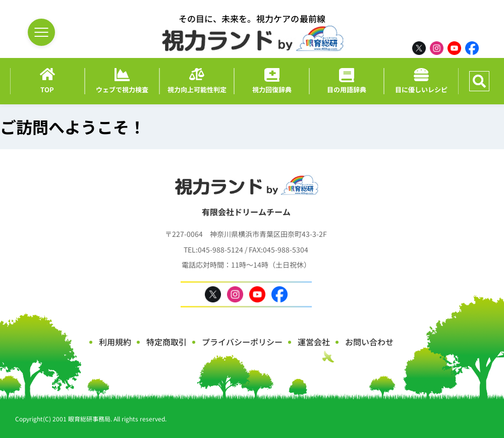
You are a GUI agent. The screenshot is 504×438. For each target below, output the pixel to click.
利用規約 (115, 342)
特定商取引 (166, 342)
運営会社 (314, 342)
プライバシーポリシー (242, 342)
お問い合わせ (369, 342)
